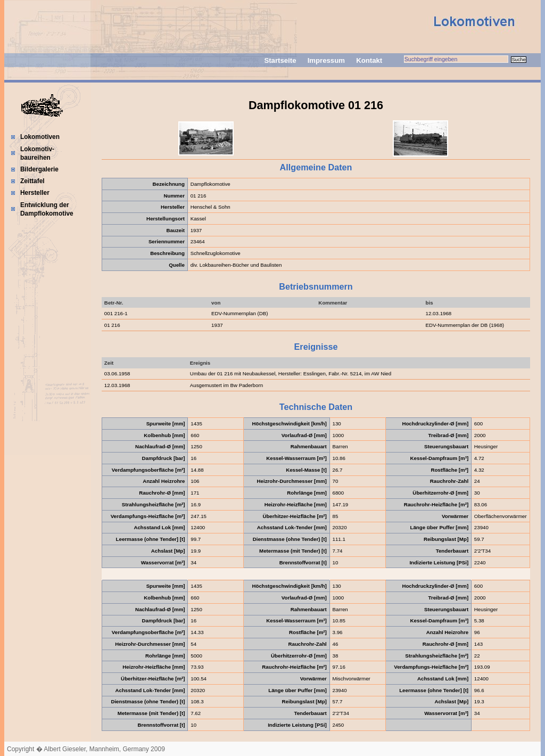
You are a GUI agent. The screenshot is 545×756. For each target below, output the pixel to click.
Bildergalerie (39, 169)
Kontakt (369, 60)
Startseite (280, 60)
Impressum (326, 60)
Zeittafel (32, 181)
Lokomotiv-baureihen (37, 153)
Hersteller (35, 193)
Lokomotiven (40, 137)
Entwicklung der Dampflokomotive (47, 209)
